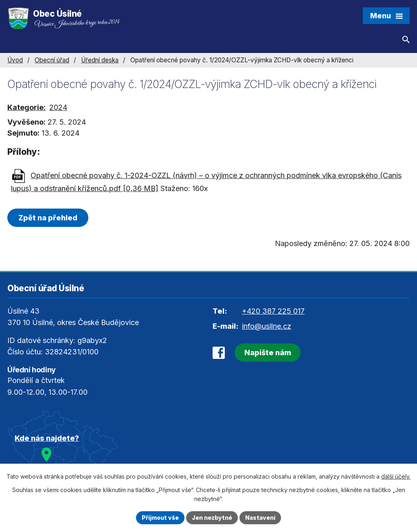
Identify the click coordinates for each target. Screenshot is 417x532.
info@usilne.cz (267, 326)
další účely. (396, 476)
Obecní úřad (52, 60)
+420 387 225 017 (273, 311)
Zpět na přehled (48, 218)
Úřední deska (100, 60)
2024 (58, 107)
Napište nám (268, 353)
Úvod (15, 60)
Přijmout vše (160, 518)
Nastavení (260, 518)
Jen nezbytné (212, 518)
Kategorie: (26, 107)
